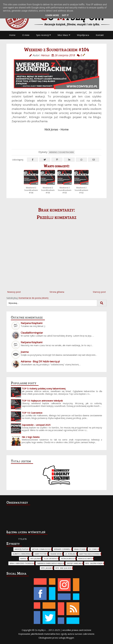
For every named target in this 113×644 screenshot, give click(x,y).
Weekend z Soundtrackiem (61, 152)
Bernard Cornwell (62, 549)
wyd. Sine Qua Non (63, 568)
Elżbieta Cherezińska (22, 554)
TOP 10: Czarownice (32, 413)
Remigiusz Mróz (85, 559)
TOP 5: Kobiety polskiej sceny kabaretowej (44, 388)
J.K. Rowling (70, 554)
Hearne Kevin (56, 554)
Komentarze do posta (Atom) (33, 298)
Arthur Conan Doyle (41, 549)
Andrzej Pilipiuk (21, 549)
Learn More (52, 15)
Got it (65, 15)
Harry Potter (40, 554)
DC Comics (93, 549)
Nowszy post (14, 292)
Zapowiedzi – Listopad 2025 (36, 425)
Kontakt (100, 35)
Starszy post (99, 292)
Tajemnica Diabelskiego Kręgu (50, 563)
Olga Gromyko (50, 559)
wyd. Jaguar (46, 568)
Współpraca (83, 35)
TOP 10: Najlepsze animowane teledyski (42, 401)
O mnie (26, 35)
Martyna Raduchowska (89, 554)
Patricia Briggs (68, 559)
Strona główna (57, 292)
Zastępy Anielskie (74, 563)
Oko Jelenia (35, 559)
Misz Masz (64, 35)
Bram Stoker (80, 549)
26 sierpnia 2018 (65, 55)
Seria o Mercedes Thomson (21, 563)
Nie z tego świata (31, 437)
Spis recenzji (43, 35)
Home (12, 35)
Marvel (23, 559)
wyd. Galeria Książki (94, 563)
